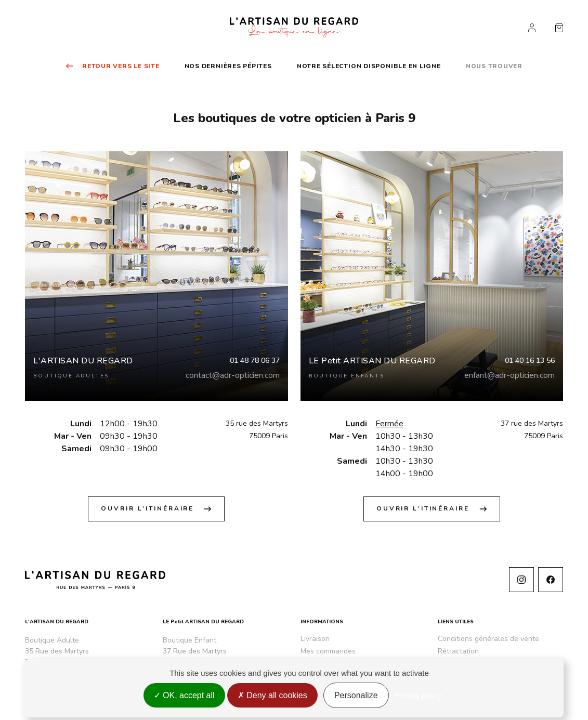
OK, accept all (184, 695)
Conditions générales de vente (488, 639)
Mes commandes (328, 651)
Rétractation (458, 651)
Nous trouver (494, 66)
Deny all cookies (272, 695)
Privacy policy (418, 695)
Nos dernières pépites (228, 66)
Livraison (315, 639)
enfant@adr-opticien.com (509, 375)
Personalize (356, 695)
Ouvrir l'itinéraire (156, 509)
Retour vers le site (113, 66)
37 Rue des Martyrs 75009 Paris (195, 657)
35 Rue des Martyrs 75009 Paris (57, 657)
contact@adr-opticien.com (233, 375)
